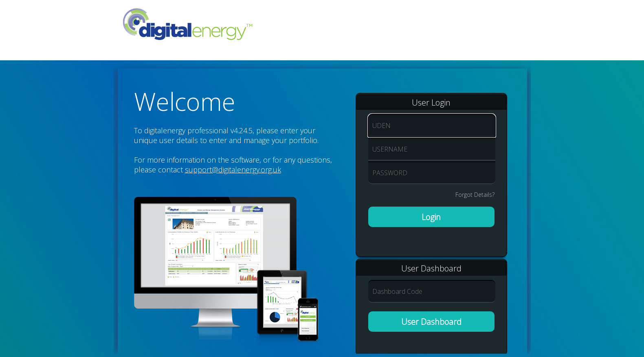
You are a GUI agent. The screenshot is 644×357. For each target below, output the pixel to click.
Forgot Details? (475, 195)
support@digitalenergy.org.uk (233, 170)
